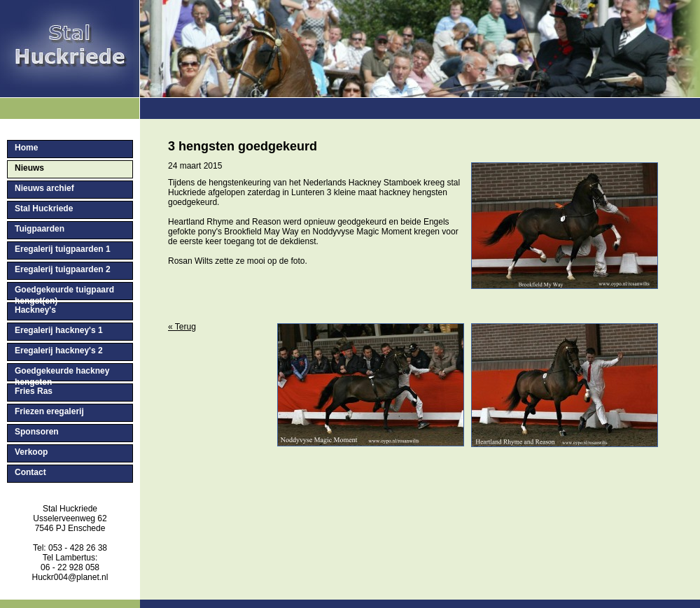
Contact (30, 472)
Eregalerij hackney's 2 (59, 351)
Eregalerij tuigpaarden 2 (63, 269)
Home (26, 148)
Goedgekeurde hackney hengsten (62, 374)
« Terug (182, 327)
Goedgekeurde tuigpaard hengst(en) (64, 292)
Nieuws (29, 168)
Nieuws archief (44, 188)
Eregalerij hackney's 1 (59, 330)
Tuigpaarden (40, 229)
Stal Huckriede (44, 208)
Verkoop (31, 452)
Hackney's (35, 310)
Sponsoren (37, 432)
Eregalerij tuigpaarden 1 (63, 249)
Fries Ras (34, 391)
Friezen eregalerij (49, 411)
